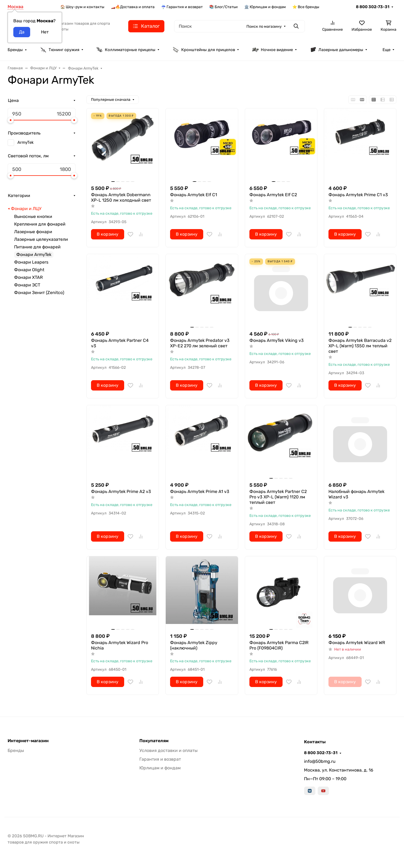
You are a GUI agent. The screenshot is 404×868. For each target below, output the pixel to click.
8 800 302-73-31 (373, 7)
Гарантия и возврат (160, 759)
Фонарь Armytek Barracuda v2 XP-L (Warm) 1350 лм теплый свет (360, 346)
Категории (19, 196)
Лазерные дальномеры (336, 50)
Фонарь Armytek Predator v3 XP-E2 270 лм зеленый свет (200, 343)
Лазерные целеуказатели (41, 239)
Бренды (15, 50)
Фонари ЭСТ (27, 285)
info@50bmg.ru (320, 761)
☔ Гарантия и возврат (182, 7)
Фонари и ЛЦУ (26, 209)
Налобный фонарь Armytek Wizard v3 (356, 494)
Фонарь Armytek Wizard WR (357, 643)
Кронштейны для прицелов (204, 50)
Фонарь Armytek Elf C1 (194, 195)
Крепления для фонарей (40, 224)
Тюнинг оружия (60, 50)
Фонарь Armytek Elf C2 (273, 195)
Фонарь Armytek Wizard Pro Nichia (120, 645)
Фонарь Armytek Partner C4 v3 (120, 343)
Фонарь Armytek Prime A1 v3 (200, 491)
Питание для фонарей (37, 247)
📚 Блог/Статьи (223, 7)
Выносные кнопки (33, 216)
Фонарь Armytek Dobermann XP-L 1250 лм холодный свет (121, 197)
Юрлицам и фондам (160, 768)
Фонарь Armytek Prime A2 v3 (121, 491)
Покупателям (154, 741)
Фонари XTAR (28, 277)
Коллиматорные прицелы (126, 50)
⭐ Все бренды (306, 7)
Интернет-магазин (28, 741)
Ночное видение (273, 50)
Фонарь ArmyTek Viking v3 (277, 340)
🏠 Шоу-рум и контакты (82, 7)
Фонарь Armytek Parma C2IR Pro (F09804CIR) (279, 645)
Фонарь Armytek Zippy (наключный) (194, 645)
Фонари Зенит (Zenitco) (39, 293)
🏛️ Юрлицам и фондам (265, 7)
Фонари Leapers (31, 262)
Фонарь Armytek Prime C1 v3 (358, 195)
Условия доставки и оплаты (168, 750)
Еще (386, 50)
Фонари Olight (29, 270)
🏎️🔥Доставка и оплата (133, 7)
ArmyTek (26, 142)
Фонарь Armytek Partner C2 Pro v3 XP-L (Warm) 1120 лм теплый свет (278, 497)
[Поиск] (239, 26)
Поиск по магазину (264, 26)
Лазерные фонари (33, 232)
